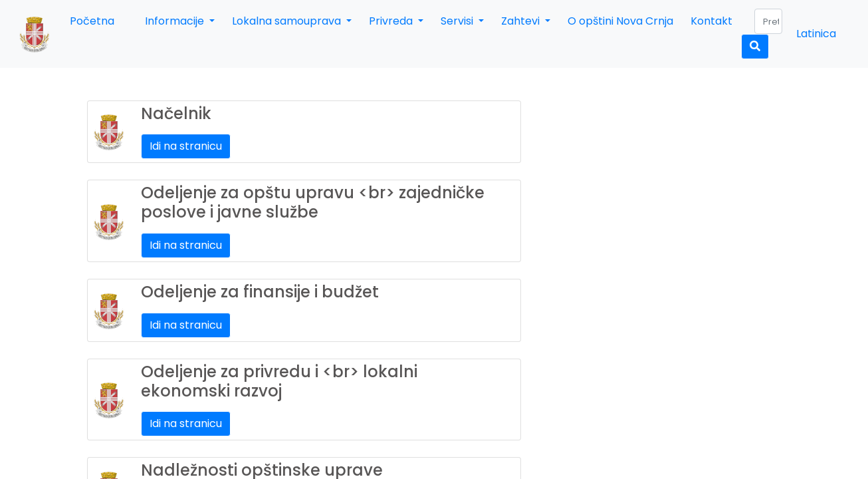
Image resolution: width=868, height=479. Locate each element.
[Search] (768, 21)
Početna (92, 21)
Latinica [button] (816, 34)
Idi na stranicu (186, 146)
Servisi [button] (458, 21)
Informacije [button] (176, 21)
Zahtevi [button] (522, 21)
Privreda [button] (392, 21)
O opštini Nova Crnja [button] (620, 21)
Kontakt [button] (711, 21)
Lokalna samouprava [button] (288, 21)
